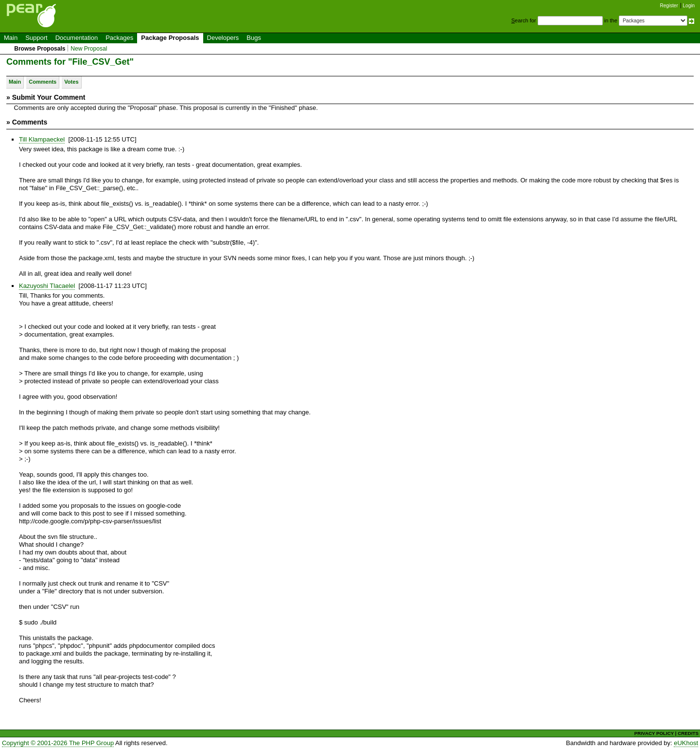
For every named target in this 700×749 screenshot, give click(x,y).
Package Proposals (170, 38)
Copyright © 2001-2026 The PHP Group (58, 743)
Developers (223, 38)
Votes (71, 82)
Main (11, 38)
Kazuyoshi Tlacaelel (47, 286)
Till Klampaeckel (42, 139)
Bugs (254, 38)
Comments (43, 82)
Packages (119, 38)
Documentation (77, 38)
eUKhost (686, 743)
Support (36, 38)
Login (689, 6)
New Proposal (89, 49)
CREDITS (688, 733)
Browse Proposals (40, 49)
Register (669, 6)
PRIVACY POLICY (654, 733)
